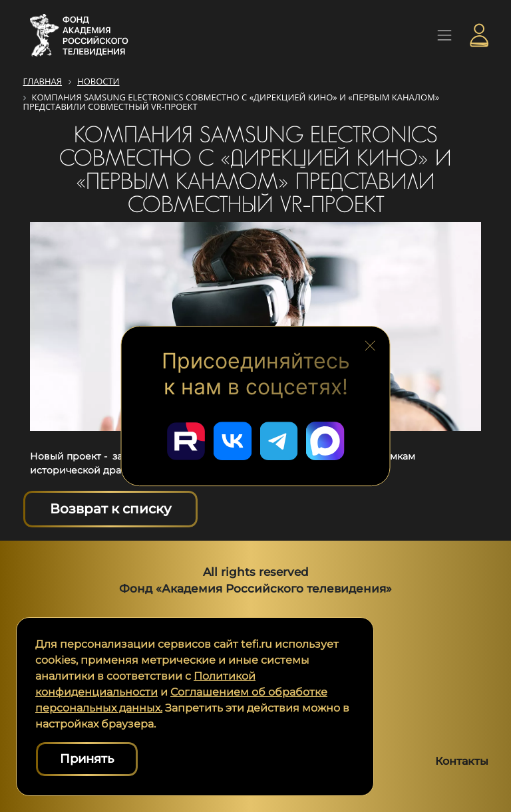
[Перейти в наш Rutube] (184, 440)
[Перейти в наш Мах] (327, 440)
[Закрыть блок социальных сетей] (370, 344)
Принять (87, 759)
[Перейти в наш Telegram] (279, 440)
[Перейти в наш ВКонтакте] (232, 440)
